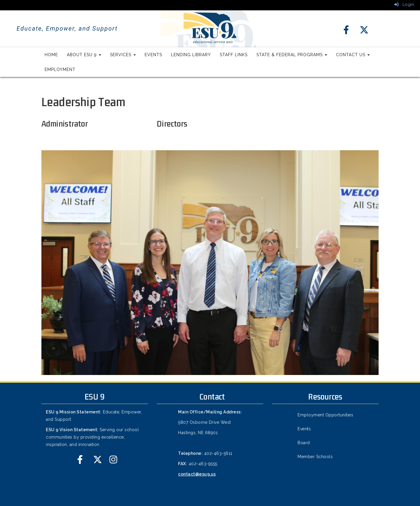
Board (304, 443)
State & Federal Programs (292, 55)
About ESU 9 (84, 55)
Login (404, 4)
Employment (60, 69)
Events (153, 55)
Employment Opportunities (325, 415)
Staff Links (234, 55)
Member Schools (315, 457)
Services (123, 55)
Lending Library (191, 55)
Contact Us (353, 55)
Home (51, 55)
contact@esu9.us (197, 474)
